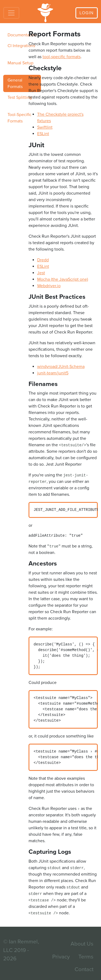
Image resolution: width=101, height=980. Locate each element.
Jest (41, 273)
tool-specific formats (62, 57)
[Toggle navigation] (11, 13)
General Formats (15, 83)
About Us (82, 944)
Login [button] (87, 13)
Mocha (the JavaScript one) (63, 279)
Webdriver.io (49, 286)
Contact (84, 969)
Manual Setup (20, 63)
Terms (86, 957)
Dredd (43, 260)
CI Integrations (21, 46)
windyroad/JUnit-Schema (61, 367)
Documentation (22, 35)
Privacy (61, 957)
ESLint (43, 134)
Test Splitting (20, 97)
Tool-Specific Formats (20, 118)
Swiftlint (45, 127)
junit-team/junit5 (53, 373)
